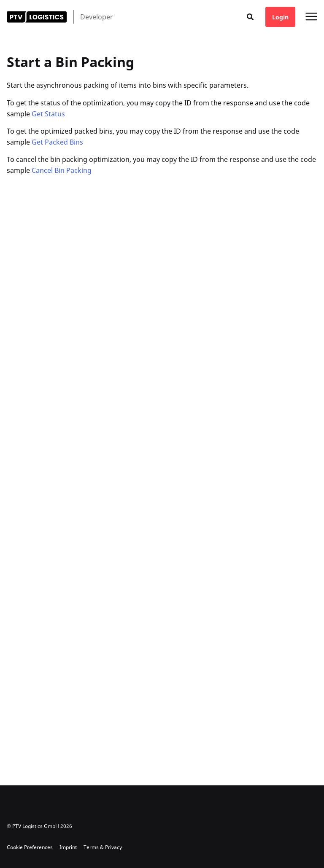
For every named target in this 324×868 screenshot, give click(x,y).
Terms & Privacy (103, 847)
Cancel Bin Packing (62, 170)
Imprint (68, 847)
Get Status (48, 114)
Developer (97, 17)
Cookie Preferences (30, 847)
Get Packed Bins (57, 142)
